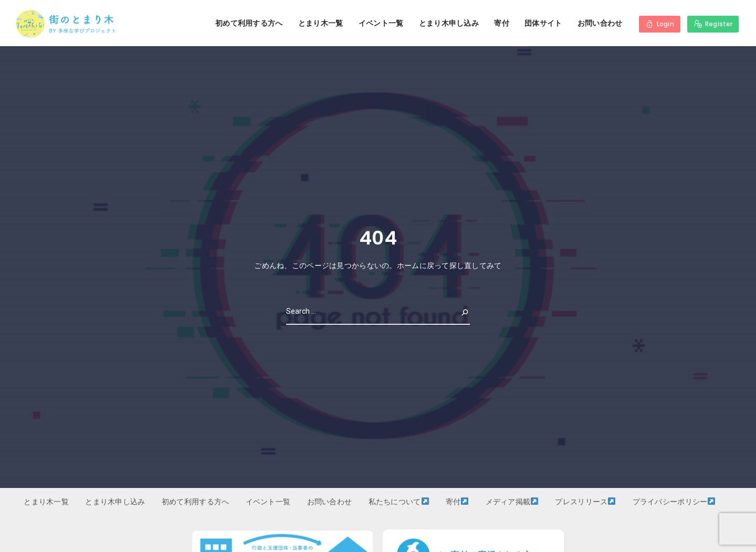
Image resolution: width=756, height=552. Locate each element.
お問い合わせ (600, 23)
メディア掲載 (512, 502)
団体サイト (543, 23)
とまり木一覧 (321, 23)
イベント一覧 (381, 23)
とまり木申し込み (449, 23)
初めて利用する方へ (249, 23)
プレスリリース (585, 502)
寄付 (502, 23)
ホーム (408, 266)
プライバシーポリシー (674, 502)
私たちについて (399, 502)
